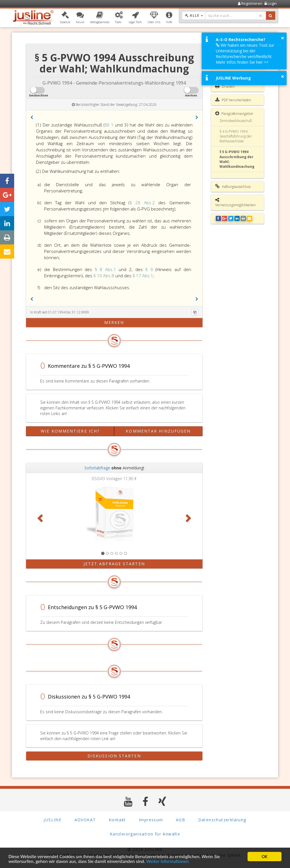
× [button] (282, 38)
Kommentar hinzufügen (158, 431)
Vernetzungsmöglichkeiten (235, 202)
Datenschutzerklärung (222, 820)
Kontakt (117, 820)
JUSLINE (53, 820)
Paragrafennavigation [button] (234, 113)
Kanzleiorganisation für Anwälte (145, 834)
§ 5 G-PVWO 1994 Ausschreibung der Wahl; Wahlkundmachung (237, 159)
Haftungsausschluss (233, 186)
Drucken (225, 86)
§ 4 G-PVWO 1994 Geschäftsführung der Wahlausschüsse (236, 136)
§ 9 (150, 269)
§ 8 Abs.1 (107, 269)
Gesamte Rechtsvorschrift (227, 70)
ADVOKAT (85, 820)
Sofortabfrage (97, 468)
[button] (65, 18)
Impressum (151, 820)
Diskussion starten (114, 756)
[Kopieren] (195, 312)
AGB (181, 820)
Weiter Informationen (168, 862)
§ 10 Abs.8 (104, 276)
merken (114, 322)
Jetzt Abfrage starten (114, 564)
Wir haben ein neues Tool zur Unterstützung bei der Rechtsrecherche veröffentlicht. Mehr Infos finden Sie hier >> (245, 54)
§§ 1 (110, 125)
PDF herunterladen (233, 100)
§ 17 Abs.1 (143, 276)
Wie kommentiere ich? (70, 431)
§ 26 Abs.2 (144, 203)
